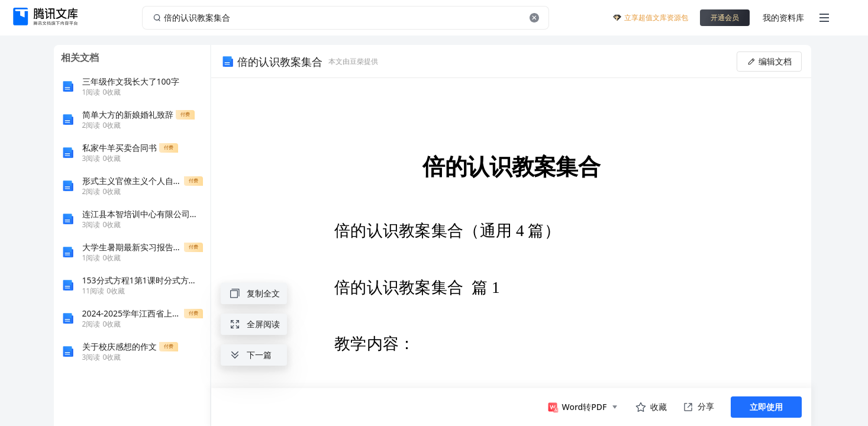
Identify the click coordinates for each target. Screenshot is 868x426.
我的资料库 (783, 17)
